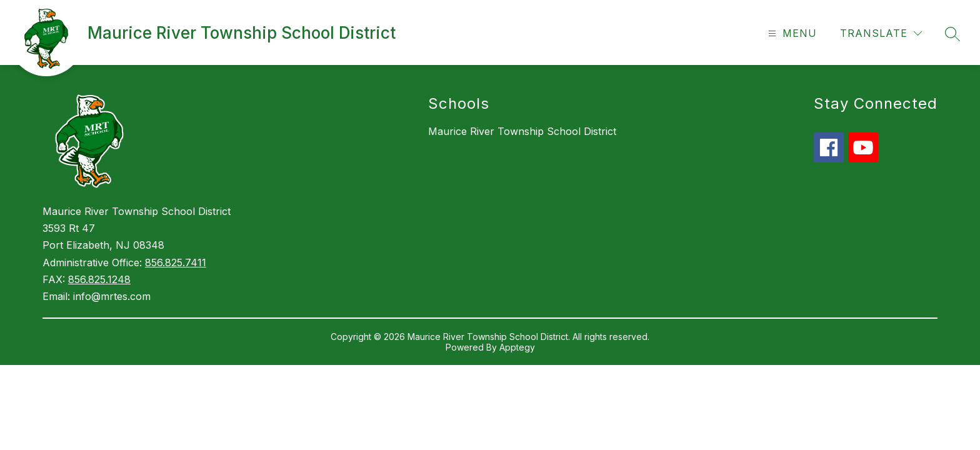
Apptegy (517, 347)
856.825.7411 (176, 262)
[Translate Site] (881, 33)
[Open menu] (791, 33)
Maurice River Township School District (522, 131)
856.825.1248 (99, 279)
